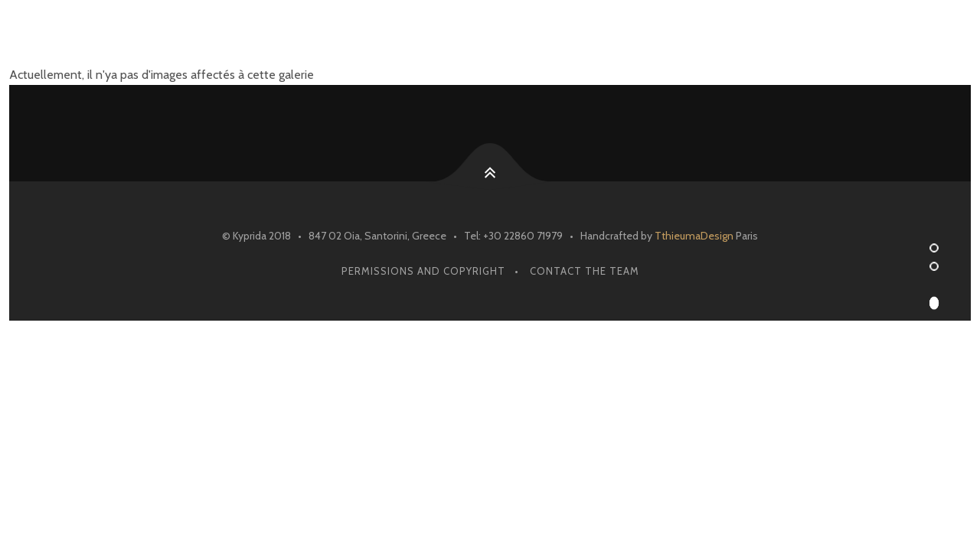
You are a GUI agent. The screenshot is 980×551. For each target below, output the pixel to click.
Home (501, 37)
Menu (691, 37)
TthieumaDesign (694, 236)
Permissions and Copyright (423, 271)
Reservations (596, 37)
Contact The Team (585, 271)
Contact (841, 37)
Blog (761, 37)
